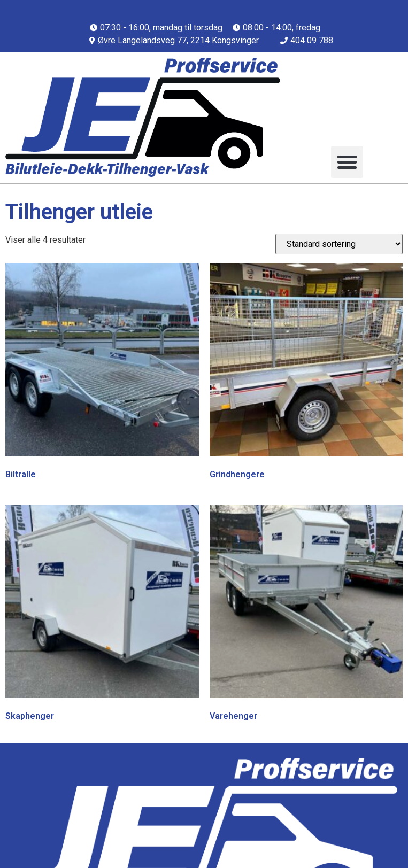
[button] (347, 162)
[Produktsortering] (339, 244)
